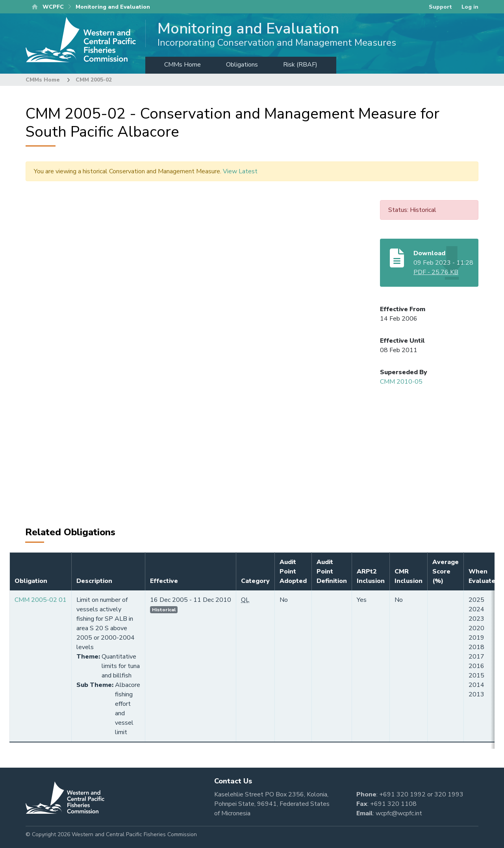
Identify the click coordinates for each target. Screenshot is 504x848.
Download (429, 253)
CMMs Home (183, 65)
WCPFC (53, 7)
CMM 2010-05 (401, 382)
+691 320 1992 (402, 794)
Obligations (242, 65)
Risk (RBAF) (300, 65)
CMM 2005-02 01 (41, 600)
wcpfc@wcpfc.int (399, 813)
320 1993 (449, 794)
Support (440, 7)
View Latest (240, 171)
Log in (470, 7)
